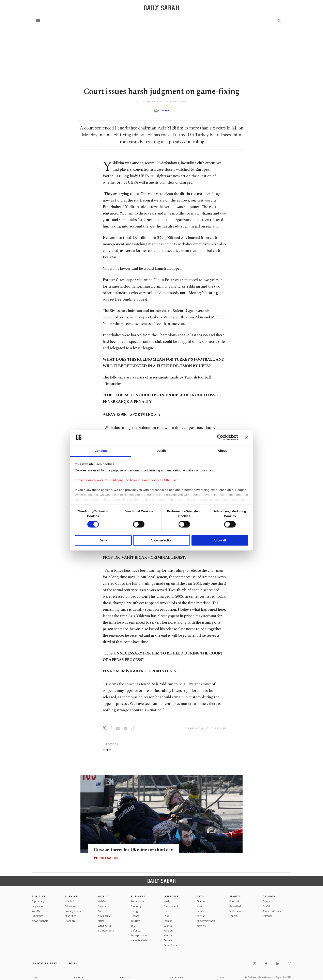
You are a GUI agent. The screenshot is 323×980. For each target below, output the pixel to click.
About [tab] (222, 451)
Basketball (235, 903)
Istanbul (69, 898)
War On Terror (40, 908)
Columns (267, 898)
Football (234, 898)
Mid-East (103, 898)
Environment (171, 903)
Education (71, 903)
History (168, 932)
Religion (168, 927)
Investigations (73, 908)
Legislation (38, 903)
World (103, 893)
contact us (176, 974)
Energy (135, 908)
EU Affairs (37, 913)
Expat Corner (171, 942)
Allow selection (161, 541)
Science (168, 922)
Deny (103, 541)
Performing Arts (206, 918)
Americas (103, 908)
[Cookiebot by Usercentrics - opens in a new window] (220, 437)
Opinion (269, 893)
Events (200, 908)
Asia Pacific (104, 913)
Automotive (137, 898)
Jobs (35, 974)
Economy (136, 903)
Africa (101, 918)
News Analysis (40, 918)
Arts (200, 893)
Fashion (168, 918)
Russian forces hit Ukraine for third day (137, 847)
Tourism (135, 918)
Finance (135, 913)
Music (200, 903)
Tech (133, 922)
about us (126, 974)
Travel (167, 908)
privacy (79, 974)
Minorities (71, 913)
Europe (102, 903)
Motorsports (237, 908)
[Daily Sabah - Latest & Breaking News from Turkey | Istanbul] (161, 8)
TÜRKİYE (71, 893)
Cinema (201, 898)
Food (167, 913)
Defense (135, 927)
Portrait (201, 913)
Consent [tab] (101, 451)
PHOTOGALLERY (109, 855)
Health (167, 898)
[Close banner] (247, 437)
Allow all (220, 541)
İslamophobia (106, 927)
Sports (235, 893)
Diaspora (70, 918)
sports (107, 747)
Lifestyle (171, 893)
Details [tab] (161, 451)
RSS (222, 974)
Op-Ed (266, 903)
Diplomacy (38, 898)
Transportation (139, 932)
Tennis (233, 913)
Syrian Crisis (105, 922)
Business (138, 893)
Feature (168, 937)
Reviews (201, 922)
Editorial (267, 913)
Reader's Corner (272, 908)
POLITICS (39, 893)
